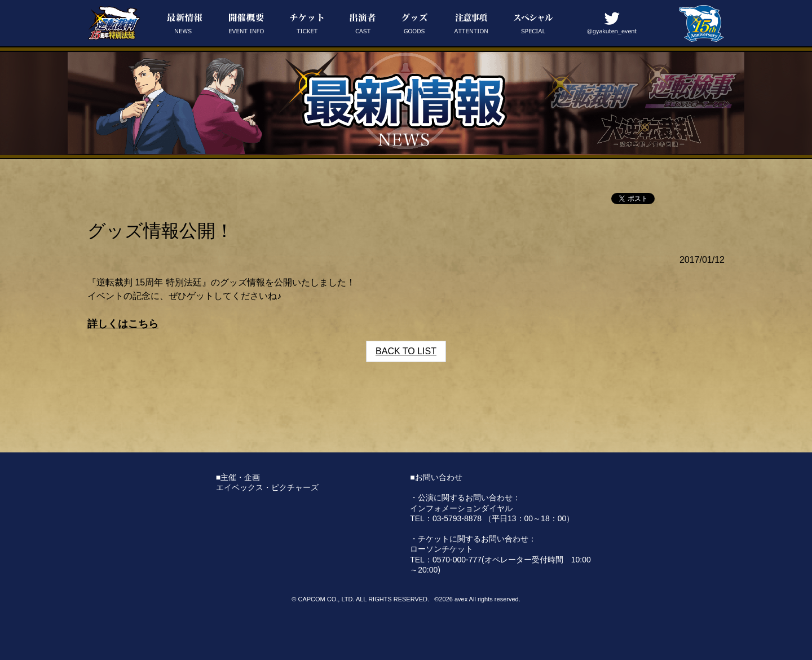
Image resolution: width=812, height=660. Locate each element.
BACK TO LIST (406, 351)
